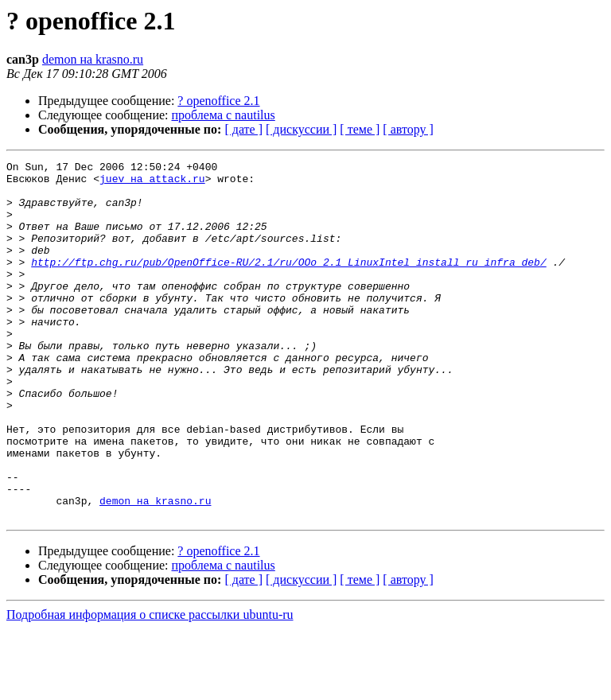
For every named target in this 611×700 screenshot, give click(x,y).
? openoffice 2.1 (218, 101)
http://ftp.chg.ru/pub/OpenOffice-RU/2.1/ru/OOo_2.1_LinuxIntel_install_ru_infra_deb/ (288, 283)
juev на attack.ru (152, 183)
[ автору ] (408, 129)
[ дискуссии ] (301, 129)
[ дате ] (243, 129)
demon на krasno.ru (93, 59)
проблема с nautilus (224, 115)
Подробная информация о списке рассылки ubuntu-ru (150, 686)
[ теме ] (360, 129)
